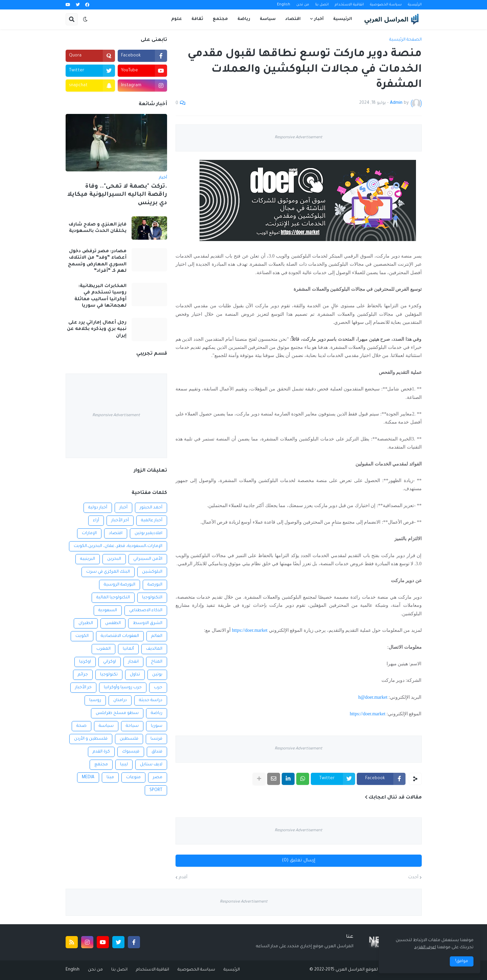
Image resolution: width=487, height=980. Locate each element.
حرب (158, 688)
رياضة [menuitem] (244, 19)
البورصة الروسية (120, 585)
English (284, 5)
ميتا (110, 778)
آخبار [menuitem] (319, 19)
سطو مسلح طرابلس (117, 713)
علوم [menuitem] (177, 19)
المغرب (103, 649)
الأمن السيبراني (148, 559)
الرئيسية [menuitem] (343, 19)
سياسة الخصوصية (386, 5)
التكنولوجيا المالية (113, 598)
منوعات (133, 778)
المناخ (157, 662)
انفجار (133, 662)
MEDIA (88, 778)
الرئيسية (415, 5)
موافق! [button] (462, 961)
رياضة (157, 713)
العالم (157, 636)
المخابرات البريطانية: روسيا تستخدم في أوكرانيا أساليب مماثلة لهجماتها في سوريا (100, 296)
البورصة (155, 585)
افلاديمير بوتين (148, 533)
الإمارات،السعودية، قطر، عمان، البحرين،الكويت (118, 546)
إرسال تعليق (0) (299, 861)
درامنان (120, 700)
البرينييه (88, 559)
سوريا (157, 726)
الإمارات (89, 533)
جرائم (83, 675)
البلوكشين (152, 572)
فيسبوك (131, 752)
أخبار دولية (98, 508)
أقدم (183, 878)
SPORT (156, 790)
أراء (96, 521)
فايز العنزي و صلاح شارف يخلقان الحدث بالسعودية (98, 228)
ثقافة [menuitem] (197, 19)
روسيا (95, 700)
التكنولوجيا (152, 598)
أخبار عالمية (152, 521)
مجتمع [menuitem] (220, 19)
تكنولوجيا (109, 675)
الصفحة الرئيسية (405, 40)
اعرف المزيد (425, 948)
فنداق (157, 752)
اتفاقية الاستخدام (349, 5)
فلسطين (129, 739)
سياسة (106, 726)
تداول (135, 675)
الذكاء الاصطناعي (146, 611)
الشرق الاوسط (148, 623)
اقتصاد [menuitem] (293, 19)
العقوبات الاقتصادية (120, 636)
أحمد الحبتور (151, 508)
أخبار (123, 508)
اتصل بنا (322, 5)
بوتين (157, 675)
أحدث (413, 878)
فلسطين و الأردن (91, 739)
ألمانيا (128, 649)
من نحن (303, 5)
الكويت (82, 636)
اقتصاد (116, 533)
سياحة (132, 726)
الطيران (86, 623)
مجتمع (101, 765)
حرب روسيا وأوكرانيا (123, 688)
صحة (82, 726)
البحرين (114, 559)
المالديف (154, 649)
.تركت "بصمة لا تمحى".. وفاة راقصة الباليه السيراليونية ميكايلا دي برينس (117, 195)
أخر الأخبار (120, 521)
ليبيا (124, 765)
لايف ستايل (151, 765)
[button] (85, 19)
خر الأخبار (83, 688)
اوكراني (110, 662)
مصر (158, 778)
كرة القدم (101, 752)
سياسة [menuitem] (268, 19)
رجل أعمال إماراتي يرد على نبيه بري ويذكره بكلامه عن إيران (97, 329)
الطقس (113, 623)
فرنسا (156, 739)
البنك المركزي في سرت (108, 572)
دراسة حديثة (151, 700)
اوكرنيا (85, 662)
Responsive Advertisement (298, 138)
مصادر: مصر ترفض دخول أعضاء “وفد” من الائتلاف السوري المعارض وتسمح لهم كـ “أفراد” (97, 261)
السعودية (108, 611)
